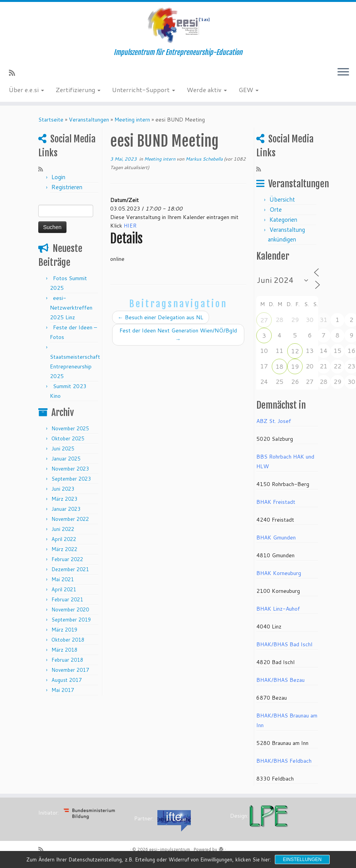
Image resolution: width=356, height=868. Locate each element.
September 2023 (71, 479)
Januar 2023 (66, 509)
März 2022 (64, 549)
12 (295, 351)
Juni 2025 (63, 449)
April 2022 (64, 539)
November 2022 (70, 519)
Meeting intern (132, 120)
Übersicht (282, 199)
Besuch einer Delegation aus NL (161, 317)
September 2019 (71, 620)
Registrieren (67, 187)
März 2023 (64, 499)
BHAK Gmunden (276, 538)
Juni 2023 (63, 489)
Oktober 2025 (68, 438)
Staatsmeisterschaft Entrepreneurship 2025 (75, 366)
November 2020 (70, 609)
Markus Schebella (204, 159)
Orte (276, 210)
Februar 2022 (67, 559)
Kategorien (283, 220)
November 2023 (70, 469)
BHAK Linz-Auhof (278, 609)
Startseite (51, 120)
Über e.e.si (26, 90)
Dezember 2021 (70, 569)
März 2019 (64, 630)
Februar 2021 (67, 599)
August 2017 (66, 680)
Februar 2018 (67, 660)
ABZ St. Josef (274, 421)
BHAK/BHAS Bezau (280, 680)
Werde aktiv (207, 90)
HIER (130, 226)
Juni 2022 (63, 529)
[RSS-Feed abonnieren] (14, 73)
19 (295, 366)
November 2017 (70, 670)
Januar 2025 (66, 459)
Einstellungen (302, 859)
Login (58, 177)
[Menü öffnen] (343, 72)
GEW (249, 90)
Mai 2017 (63, 690)
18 (279, 366)
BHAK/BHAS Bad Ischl (284, 644)
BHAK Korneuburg (279, 573)
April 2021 (64, 589)
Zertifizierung (78, 90)
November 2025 (70, 428)
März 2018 (64, 650)
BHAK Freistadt (276, 502)
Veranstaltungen (89, 120)
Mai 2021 (63, 579)
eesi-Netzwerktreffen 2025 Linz (71, 308)
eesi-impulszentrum (170, 849)
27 (264, 320)
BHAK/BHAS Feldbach (284, 761)
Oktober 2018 (68, 640)
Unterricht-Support (144, 90)
